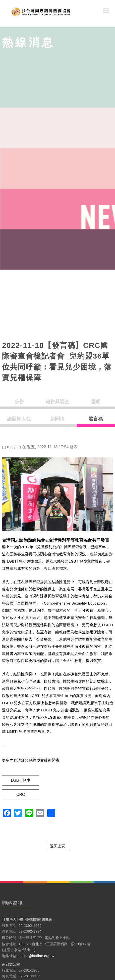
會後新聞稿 (50, 760)
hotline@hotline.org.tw (36, 956)
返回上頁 (57, 846)
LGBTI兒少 (21, 780)
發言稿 (96, 419)
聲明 (96, 402)
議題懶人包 (19, 419)
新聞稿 (57, 419)
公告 (19, 402)
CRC (21, 795)
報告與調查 (57, 402)
